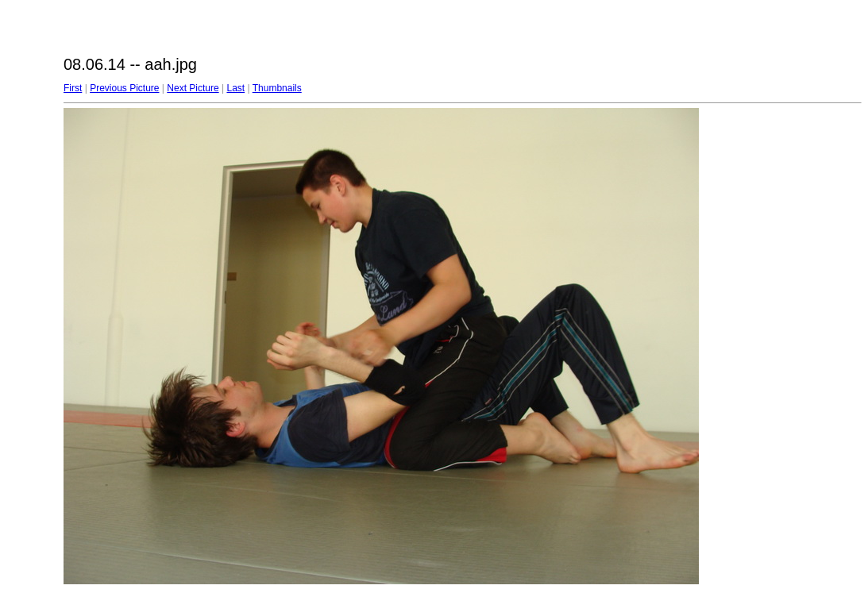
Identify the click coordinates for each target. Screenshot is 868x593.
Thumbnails (277, 88)
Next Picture (193, 88)
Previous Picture (124, 88)
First (73, 88)
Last (235, 88)
